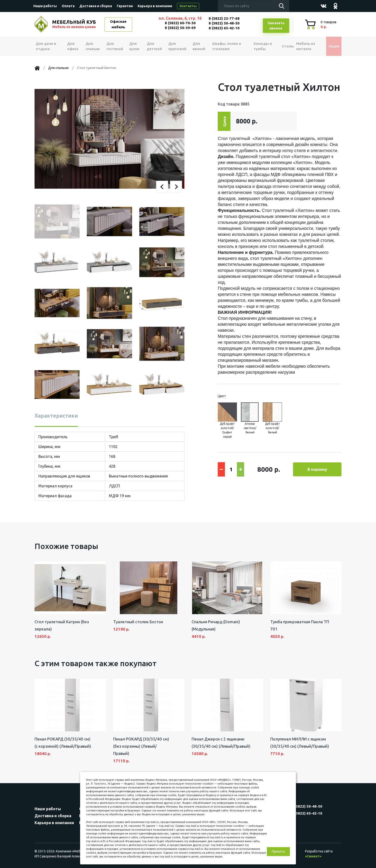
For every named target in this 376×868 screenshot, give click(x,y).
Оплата (68, 6)
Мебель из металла (303, 46)
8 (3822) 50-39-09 (180, 28)
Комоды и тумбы (258, 46)
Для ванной (197, 46)
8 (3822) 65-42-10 (224, 28)
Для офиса (73, 46)
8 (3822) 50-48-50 (224, 23)
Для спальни (92, 46)
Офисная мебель (118, 24)
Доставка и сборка (96, 6)
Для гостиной (114, 46)
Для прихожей (176, 46)
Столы (281, 46)
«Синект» (313, 856)
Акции (331, 46)
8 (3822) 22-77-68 (224, 18)
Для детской (153, 46)
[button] (162, 187)
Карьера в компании (155, 6)
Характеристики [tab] (56, 416)
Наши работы (45, 6)
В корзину (317, 469)
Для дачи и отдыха (48, 46)
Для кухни (133, 46)
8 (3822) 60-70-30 (180, 23)
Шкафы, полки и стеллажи (225, 46)
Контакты (188, 6)
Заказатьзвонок (276, 26)
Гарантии (125, 6)
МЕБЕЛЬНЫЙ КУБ (75, 24)
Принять (278, 851)
